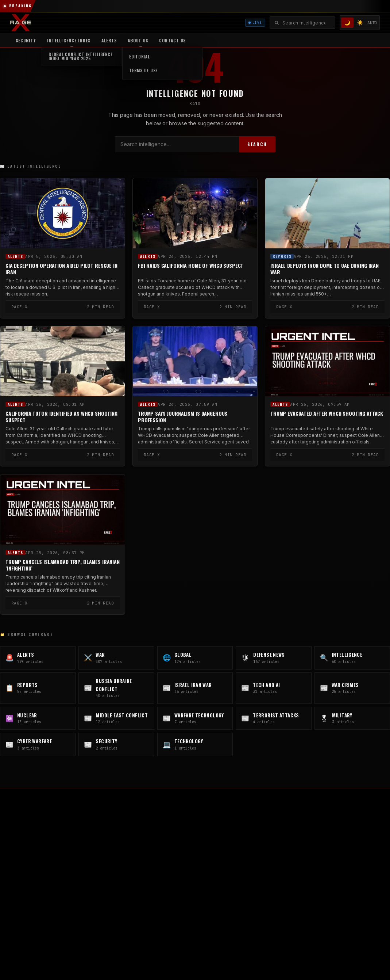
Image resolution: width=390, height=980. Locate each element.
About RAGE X (300, 821)
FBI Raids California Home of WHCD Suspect (191, 266)
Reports (282, 256)
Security (26, 40)
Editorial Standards (306, 843)
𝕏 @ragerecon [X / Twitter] (26, 872)
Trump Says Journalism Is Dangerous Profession (183, 417)
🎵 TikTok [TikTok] (117, 884)
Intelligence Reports (307, 854)
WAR (179, 832)
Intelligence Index (69, 40)
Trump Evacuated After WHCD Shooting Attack (327, 413)
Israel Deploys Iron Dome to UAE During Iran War (325, 269)
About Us (138, 40)
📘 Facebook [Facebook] (86, 884)
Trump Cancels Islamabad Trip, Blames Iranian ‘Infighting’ (63, 565)
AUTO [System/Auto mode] (372, 23)
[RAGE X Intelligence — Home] (21, 23)
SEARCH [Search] (257, 144)
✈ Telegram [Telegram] (131, 872)
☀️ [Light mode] (360, 22)
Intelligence (187, 865)
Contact (293, 865)
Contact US (172, 40)
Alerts (109, 40)
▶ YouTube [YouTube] (22, 884)
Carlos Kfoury (300, 832)
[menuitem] (69, 40)
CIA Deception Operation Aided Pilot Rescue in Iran (61, 269)
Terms (253, 929)
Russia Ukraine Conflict (200, 887)
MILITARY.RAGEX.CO (307, 876)
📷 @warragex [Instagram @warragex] (98, 872)
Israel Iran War (190, 898)
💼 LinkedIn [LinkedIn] (53, 884)
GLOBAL (183, 843)
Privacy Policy (221, 929)
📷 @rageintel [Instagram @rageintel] (62, 872)
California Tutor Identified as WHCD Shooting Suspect (61, 417)
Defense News (190, 854)
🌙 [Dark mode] (347, 23)
